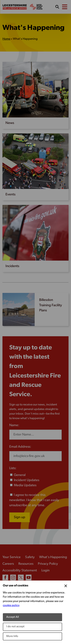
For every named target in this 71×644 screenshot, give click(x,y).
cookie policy (11, 606)
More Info (12, 636)
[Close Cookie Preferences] (66, 586)
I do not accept (15, 627)
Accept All (13, 617)
